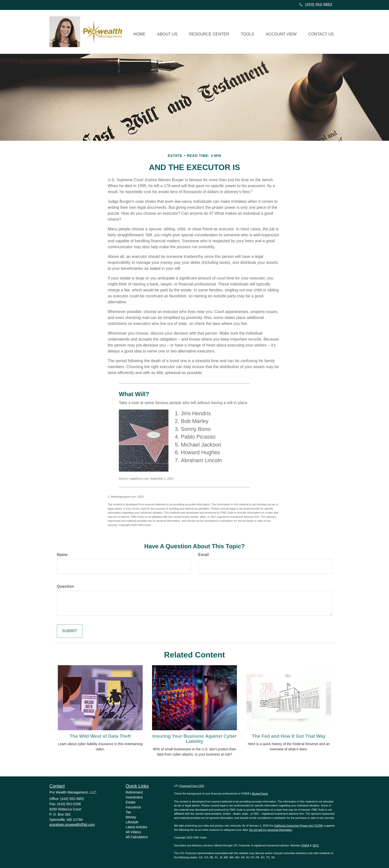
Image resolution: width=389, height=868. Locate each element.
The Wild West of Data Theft (100, 736)
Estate (131, 802)
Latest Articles (137, 827)
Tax (129, 812)
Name (62, 555)
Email (204, 555)
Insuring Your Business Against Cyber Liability (194, 739)
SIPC (316, 845)
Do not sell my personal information (271, 830)
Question (65, 586)
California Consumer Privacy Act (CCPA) (299, 826)
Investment (134, 797)
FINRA (305, 845)
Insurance (133, 807)
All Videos (133, 832)
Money (131, 817)
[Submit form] (70, 631)
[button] (164, 32)
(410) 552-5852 (316, 5)
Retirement (134, 792)
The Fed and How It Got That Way (289, 736)
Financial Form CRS (192, 786)
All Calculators (137, 837)
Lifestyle (132, 822)
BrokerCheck (260, 794)
